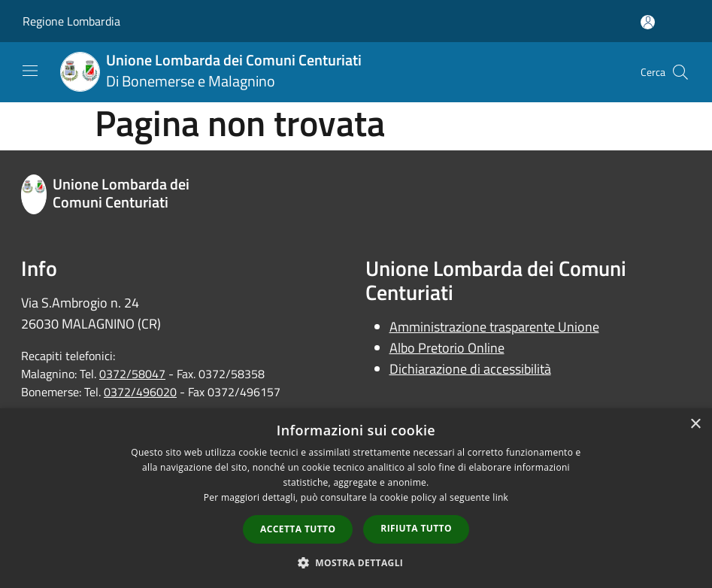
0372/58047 (132, 374)
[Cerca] (680, 72)
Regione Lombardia (71, 21)
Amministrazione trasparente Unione (494, 327)
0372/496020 (140, 392)
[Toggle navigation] (30, 71)
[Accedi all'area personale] (648, 22)
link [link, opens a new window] (500, 497)
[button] (356, 562)
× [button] (695, 424)
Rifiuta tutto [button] (416, 528)
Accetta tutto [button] (298, 529)
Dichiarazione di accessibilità (470, 369)
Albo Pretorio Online (447, 348)
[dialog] (356, 498)
